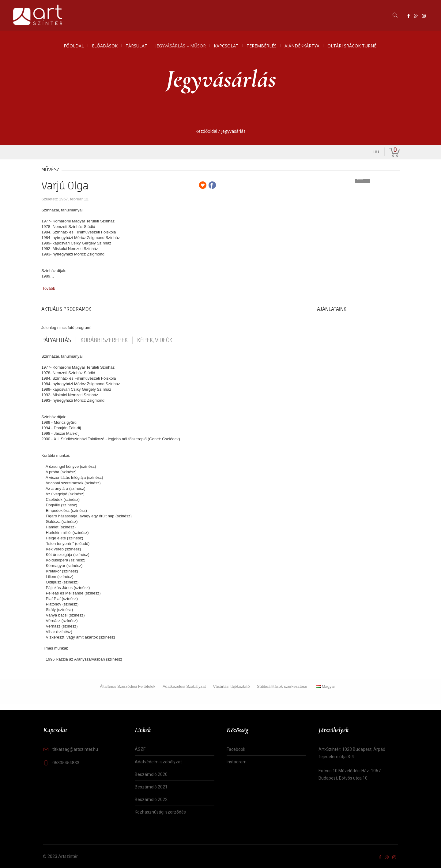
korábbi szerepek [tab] (104, 340)
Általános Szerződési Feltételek (128, 686)
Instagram (237, 762)
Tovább (49, 288)
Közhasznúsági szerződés (160, 812)
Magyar (325, 686)
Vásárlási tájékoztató (231, 686)
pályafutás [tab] (56, 340)
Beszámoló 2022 (151, 799)
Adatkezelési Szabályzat (184, 686)
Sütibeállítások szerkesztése (282, 686)
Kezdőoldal (206, 131)
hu (376, 152)
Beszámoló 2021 (151, 787)
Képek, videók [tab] (155, 340)
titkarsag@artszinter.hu (75, 749)
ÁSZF (140, 749)
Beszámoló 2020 (151, 774)
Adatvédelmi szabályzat (158, 762)
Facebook (236, 749)
